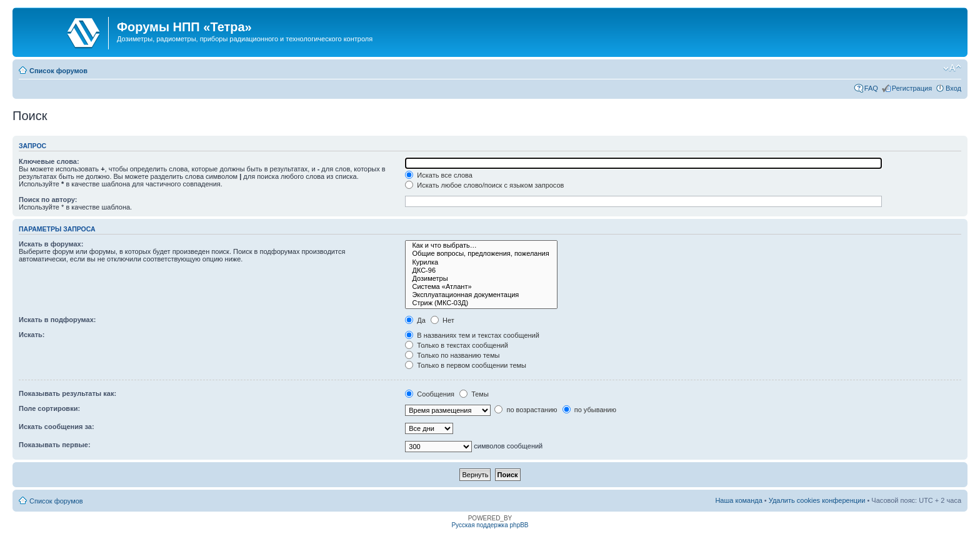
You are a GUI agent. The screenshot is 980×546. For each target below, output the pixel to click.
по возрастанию (526, 410)
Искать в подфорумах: (57, 320)
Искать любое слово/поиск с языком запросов (484, 185)
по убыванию (589, 410)
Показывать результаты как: (67, 393)
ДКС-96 (481, 270)
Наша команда (738, 500)
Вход (953, 88)
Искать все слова (439, 175)
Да (415, 320)
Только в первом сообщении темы (466, 365)
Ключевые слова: (49, 161)
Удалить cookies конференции (817, 500)
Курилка (481, 262)
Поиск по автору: (48, 200)
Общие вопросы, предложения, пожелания (481, 254)
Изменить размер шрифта (952, 68)
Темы (474, 394)
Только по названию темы (452, 355)
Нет (442, 320)
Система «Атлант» (481, 287)
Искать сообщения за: (57, 427)
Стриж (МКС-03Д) (481, 303)
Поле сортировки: (49, 408)
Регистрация (912, 88)
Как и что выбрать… (481, 245)
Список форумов (58, 71)
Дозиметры (481, 279)
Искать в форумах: (51, 244)
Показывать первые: (55, 445)
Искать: (32, 335)
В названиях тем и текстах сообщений (472, 335)
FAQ (871, 88)
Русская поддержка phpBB (490, 525)
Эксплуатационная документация (481, 295)
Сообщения (430, 394)
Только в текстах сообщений (457, 345)
